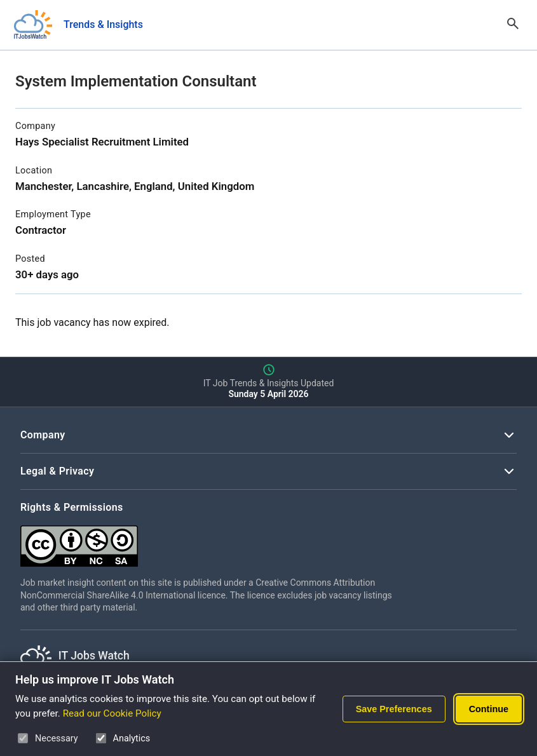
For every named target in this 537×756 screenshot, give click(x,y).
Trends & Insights (103, 24)
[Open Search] (513, 25)
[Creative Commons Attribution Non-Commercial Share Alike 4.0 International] (211, 541)
